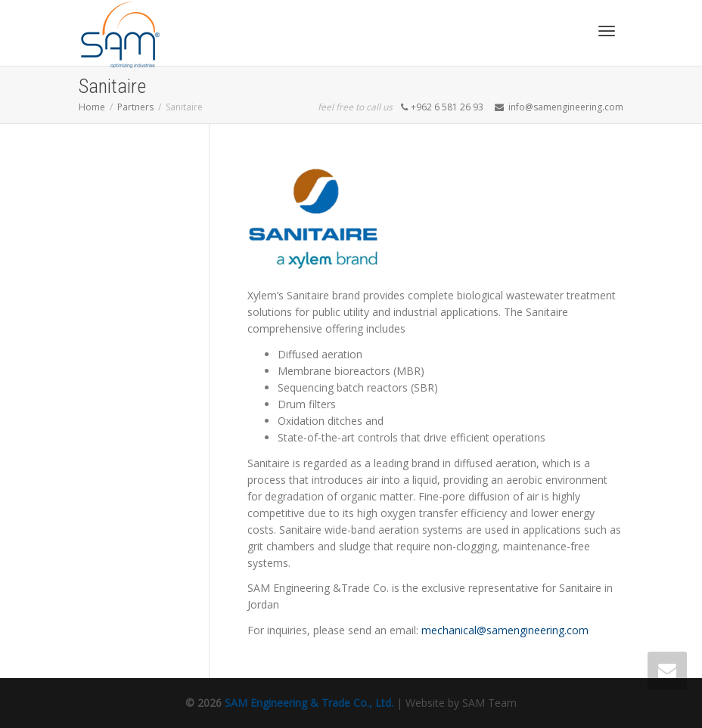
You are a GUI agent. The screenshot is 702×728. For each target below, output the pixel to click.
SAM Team (489, 703)
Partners (135, 107)
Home (92, 107)
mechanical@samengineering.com (505, 630)
